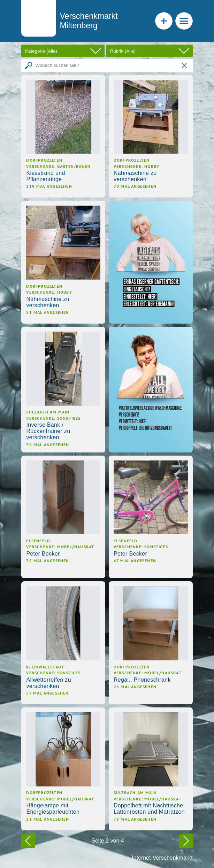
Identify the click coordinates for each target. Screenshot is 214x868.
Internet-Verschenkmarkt (162, 858)
